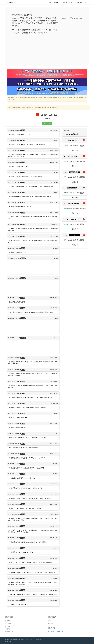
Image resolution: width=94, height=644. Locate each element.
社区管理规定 (9, 624)
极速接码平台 (9, 632)
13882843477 (74, 172)
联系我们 (72, 2)
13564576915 (74, 156)
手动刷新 (47, 118)
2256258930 (72, 188)
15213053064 (74, 203)
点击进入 (13, 99)
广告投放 (64, 2)
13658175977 (74, 235)
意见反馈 (8, 629)
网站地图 (51, 624)
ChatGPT (63, 16)
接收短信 (75, 150)
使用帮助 (80, 2)
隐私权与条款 (9, 621)
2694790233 (72, 141)
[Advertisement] (47, 49)
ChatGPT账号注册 (71, 134)
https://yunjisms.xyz (29, 640)
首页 (50, 2)
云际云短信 (9, 2)
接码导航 (57, 2)
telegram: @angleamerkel (56, 632)
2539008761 (72, 219)
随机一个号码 (47, 123)
